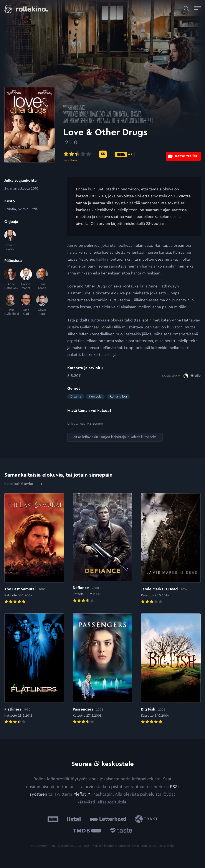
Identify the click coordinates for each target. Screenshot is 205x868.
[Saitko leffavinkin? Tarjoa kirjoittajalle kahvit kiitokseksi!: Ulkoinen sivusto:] (115, 437)
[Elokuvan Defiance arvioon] (103, 548)
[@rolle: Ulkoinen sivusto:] (192, 376)
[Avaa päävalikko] (197, 8)
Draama (76, 397)
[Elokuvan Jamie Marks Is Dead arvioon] (171, 549)
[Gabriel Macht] (26, 279)
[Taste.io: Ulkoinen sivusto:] (121, 831)
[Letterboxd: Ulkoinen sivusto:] (108, 819)
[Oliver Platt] (42, 305)
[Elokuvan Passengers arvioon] (103, 669)
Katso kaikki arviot (23, 484)
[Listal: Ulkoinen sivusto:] (73, 819)
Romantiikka (118, 397)
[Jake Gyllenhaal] (10, 305)
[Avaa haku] (186, 8)
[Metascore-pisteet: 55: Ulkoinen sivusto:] (107, 154)
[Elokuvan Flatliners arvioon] (34, 669)
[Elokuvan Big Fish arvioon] (171, 669)
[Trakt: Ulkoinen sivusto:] (147, 819)
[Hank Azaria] (42, 279)
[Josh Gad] (26, 305)
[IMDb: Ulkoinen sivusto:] (53, 819)
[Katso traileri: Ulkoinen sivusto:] (183, 154)
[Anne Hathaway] (10, 279)
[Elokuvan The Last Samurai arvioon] (34, 549)
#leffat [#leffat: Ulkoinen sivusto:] (80, 794)
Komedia (95, 397)
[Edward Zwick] (10, 240)
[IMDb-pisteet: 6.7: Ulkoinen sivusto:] (129, 154)
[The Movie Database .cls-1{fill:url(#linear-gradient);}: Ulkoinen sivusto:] (87, 831)
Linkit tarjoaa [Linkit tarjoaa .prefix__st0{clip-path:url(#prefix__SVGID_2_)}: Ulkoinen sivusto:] (85, 424)
